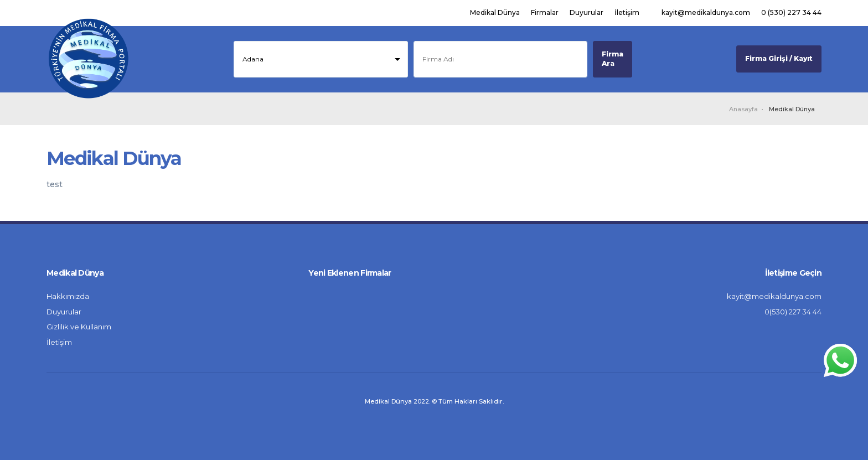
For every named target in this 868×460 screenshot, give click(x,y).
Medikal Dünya (495, 12)
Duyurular (587, 12)
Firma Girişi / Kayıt (779, 58)
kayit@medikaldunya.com (706, 12)
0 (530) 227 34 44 (791, 12)
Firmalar (545, 12)
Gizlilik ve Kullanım (79, 327)
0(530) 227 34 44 (793, 312)
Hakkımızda (68, 296)
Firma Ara (613, 59)
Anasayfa (743, 109)
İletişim (627, 12)
